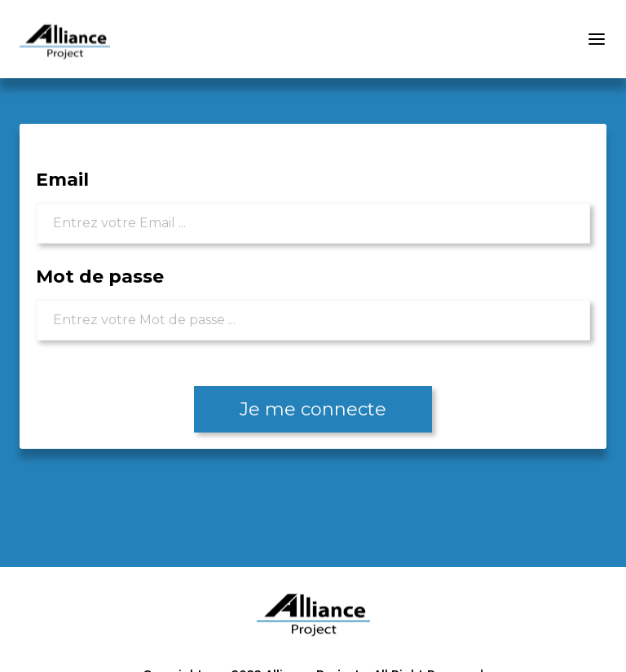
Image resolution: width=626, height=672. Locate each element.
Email (62, 180)
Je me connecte (313, 409)
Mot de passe (100, 277)
